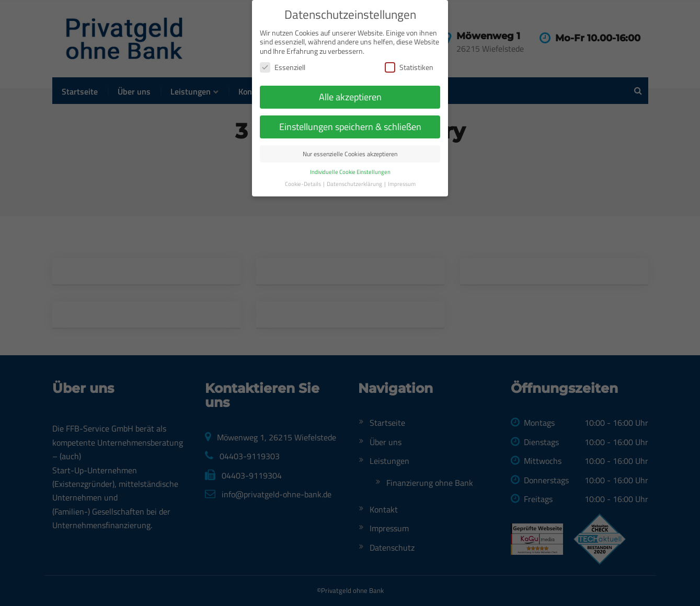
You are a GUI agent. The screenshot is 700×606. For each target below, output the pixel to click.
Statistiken (409, 53)
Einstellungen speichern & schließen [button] (350, 112)
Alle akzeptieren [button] (350, 82)
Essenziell (283, 53)
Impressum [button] (402, 169)
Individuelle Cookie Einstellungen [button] (350, 157)
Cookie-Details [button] (303, 169)
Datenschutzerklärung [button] (355, 169)
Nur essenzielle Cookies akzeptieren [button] (350, 139)
